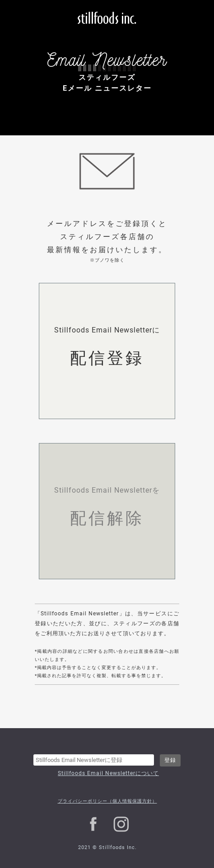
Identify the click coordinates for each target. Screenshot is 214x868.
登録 (170, 760)
